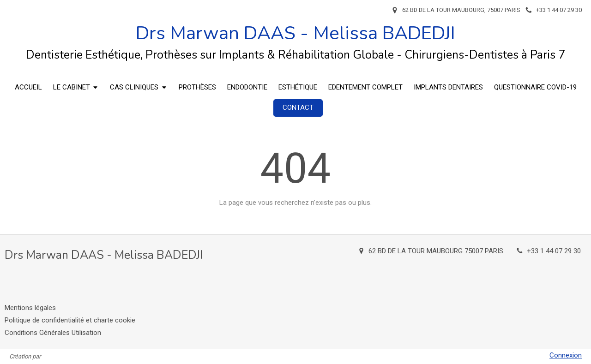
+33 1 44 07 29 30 (554, 251)
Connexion (566, 355)
